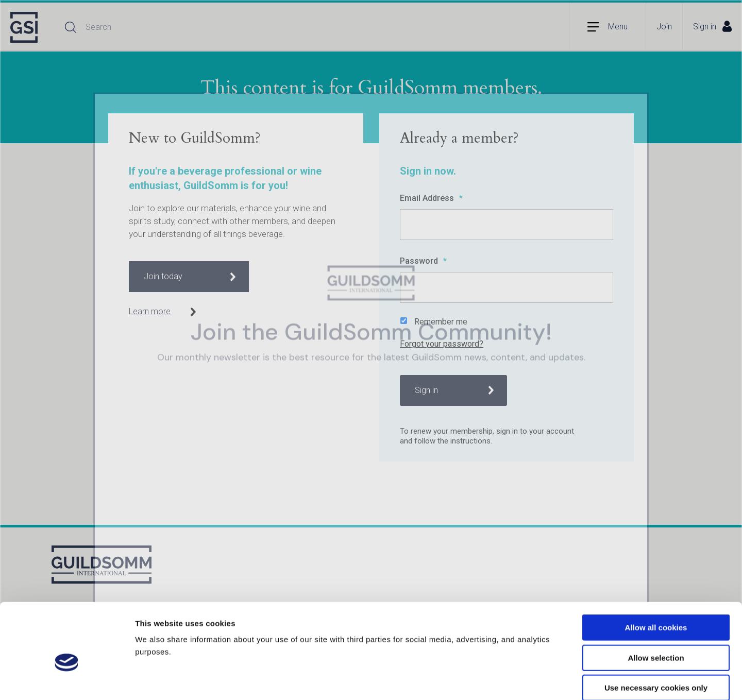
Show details (541, 680)
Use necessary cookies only (656, 634)
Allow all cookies (656, 574)
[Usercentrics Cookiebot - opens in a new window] (67, 680)
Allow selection (656, 604)
